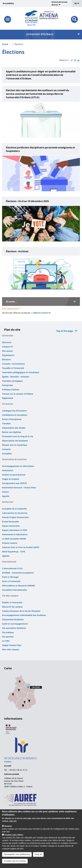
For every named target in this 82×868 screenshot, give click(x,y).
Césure (5, 492)
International (9, 562)
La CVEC (6, 641)
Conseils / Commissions (13, 364)
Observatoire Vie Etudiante (15, 441)
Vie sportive (8, 637)
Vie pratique (8, 632)
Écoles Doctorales (10, 522)
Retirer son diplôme (12, 432)
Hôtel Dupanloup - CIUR (14, 552)
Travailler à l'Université (13, 368)
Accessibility (8, 3)
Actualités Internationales (14, 590)
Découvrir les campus (12, 607)
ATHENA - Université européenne (18, 573)
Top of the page (65, 331)
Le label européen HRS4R (14, 539)
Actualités (7, 453)
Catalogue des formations (14, 411)
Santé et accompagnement (15, 624)
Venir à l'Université (11, 581)
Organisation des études (14, 428)
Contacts (6, 449)
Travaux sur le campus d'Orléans (18, 394)
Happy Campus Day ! (12, 645)
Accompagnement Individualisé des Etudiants (24, 615)
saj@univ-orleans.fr (42, 313)
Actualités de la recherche (14, 509)
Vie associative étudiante (14, 628)
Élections (6, 359)
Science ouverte (10, 543)
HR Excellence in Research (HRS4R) (18, 586)
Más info (13, 825)
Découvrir (7, 342)
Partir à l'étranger (10, 577)
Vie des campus (10, 596)
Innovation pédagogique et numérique (21, 372)
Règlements (8, 398)
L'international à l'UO (12, 568)
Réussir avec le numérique (15, 445)
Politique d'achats (11, 389)
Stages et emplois (11, 479)
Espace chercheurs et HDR (14, 530)
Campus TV (7, 347)
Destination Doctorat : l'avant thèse (19, 488)
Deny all (38, 859)
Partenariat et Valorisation (15, 534)
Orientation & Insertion (14, 459)
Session (8, 831)
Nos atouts (7, 351)
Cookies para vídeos (14, 839)
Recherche (8, 502)
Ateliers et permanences (14, 475)
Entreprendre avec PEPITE (14, 483)
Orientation (8, 470)
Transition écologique (12, 381)
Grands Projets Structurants (15, 517)
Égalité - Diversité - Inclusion (16, 377)
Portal (5, 44)
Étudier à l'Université (12, 602)
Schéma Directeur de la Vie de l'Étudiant (21, 611)
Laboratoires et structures (15, 513)
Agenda (6, 496)
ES (77, 3)
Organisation (8, 355)
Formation (8, 404)
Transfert (6, 423)
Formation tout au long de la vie (18, 436)
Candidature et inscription (15, 415)
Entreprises (7, 385)
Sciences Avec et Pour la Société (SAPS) (21, 547)
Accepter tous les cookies (15, 865)
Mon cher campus (11, 649)
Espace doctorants (11, 526)
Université (8, 335)
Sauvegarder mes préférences (17, 859)
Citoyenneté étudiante (13, 619)
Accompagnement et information (18, 466)
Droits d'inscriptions (12, 419)
